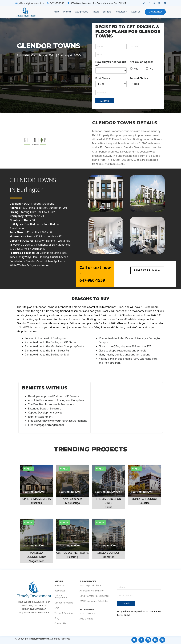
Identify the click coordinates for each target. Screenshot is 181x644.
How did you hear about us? (111, 64)
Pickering (72, 557)
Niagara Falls (37, 561)
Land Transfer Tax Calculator (94, 596)
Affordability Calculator (92, 591)
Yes (136, 69)
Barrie (109, 507)
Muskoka (36, 503)
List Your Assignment (61, 596)
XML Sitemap (86, 619)
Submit (105, 101)
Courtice (145, 503)
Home (56, 12)
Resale (95, 12)
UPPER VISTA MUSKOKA (36, 499)
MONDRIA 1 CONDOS (144, 499)
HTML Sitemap (87, 613)
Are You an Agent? (141, 62)
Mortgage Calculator (90, 586)
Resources (120, 12)
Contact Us (60, 623)
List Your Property (64, 603)
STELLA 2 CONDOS (109, 553)
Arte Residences (72, 499)
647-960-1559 (57, 3)
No (151, 69)
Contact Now (155, 12)
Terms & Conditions (65, 613)
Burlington (30, 189)
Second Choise (139, 78)
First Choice (103, 78)
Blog (57, 618)
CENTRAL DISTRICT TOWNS (73, 553)
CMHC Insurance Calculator (94, 601)
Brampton (109, 557)
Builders (107, 12)
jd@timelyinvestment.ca (31, 3)
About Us (136, 12)
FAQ (57, 608)
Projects (67, 12)
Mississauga (72, 503)
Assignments (81, 12)
